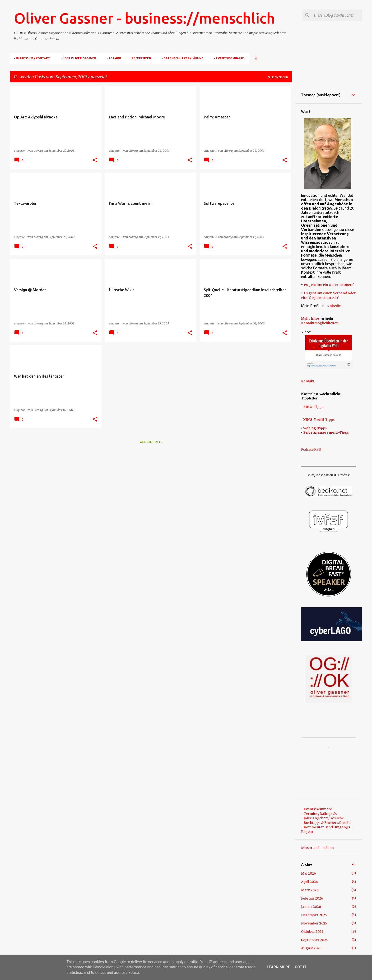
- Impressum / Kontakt (32, 58)
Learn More (278, 967)
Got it (300, 967)
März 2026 (310, 890)
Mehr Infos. (311, 319)
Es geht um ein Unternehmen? (329, 285)
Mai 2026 (309, 873)
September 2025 (314, 940)
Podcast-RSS (311, 449)
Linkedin (334, 306)
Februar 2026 (312, 898)
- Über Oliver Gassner (78, 58)
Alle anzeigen (278, 77)
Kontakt (308, 381)
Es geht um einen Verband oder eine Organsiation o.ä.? (328, 295)
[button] (95, 160)
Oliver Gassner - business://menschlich (144, 18)
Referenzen (141, 58)
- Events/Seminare (229, 58)
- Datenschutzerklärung (183, 58)
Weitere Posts (151, 442)
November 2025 (314, 923)
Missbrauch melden (317, 848)
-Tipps (313, 407)
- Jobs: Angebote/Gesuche (322, 818)
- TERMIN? (114, 58)
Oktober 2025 (312, 932)
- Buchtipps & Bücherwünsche (326, 823)
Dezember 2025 (314, 915)
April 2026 (309, 882)
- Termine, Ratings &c (319, 814)
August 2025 (311, 948)
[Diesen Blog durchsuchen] (337, 15)
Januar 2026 (311, 907)
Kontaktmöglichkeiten (320, 323)
